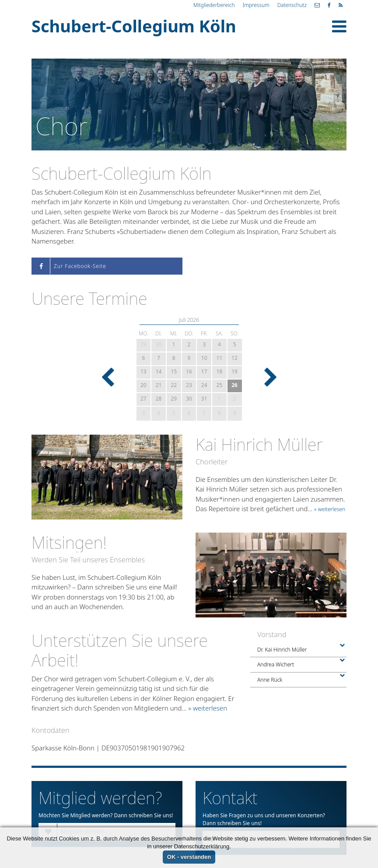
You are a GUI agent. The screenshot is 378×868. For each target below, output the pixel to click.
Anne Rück (298, 680)
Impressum (256, 5)
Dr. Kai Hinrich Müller (298, 650)
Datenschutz (292, 5)
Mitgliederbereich (214, 5)
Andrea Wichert (298, 664)
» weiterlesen (330, 509)
